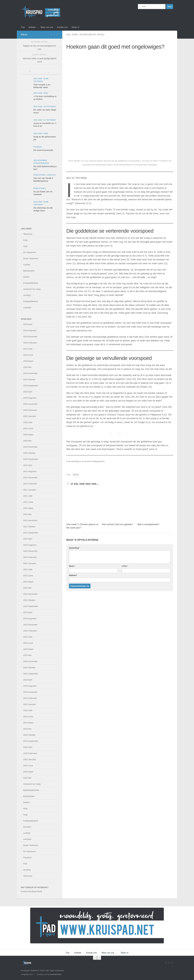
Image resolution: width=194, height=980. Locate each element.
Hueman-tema (56, 974)
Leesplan (51, 175)
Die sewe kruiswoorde (43, 150)
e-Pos (125, 566)
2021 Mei (27, 514)
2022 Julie (28, 569)
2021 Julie (28, 496)
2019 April (28, 324)
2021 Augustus (30, 471)
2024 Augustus (30, 686)
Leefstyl (27, 265)
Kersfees (27, 827)
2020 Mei (27, 441)
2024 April (28, 680)
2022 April (28, 539)
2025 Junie (38, 79)
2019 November (30, 373)
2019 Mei (27, 367)
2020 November (40, 160)
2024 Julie (28, 710)
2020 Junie (28, 428)
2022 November (30, 594)
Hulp (25, 246)
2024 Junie (28, 717)
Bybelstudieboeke (31, 790)
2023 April (28, 612)
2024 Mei (27, 729)
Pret (25, 864)
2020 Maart (28, 435)
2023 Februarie (30, 631)
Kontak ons (62, 27)
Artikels (32, 27)
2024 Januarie (30, 704)
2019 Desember (30, 337)
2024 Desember (30, 692)
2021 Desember (30, 477)
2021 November (30, 520)
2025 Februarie (30, 753)
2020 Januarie (30, 416)
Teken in (75, 27)
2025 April (28, 747)
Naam (72, 566)
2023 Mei (27, 655)
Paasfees (38, 147)
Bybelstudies (40, 175)
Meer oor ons (47, 27)
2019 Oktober (29, 379)
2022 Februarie (30, 557)
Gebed (26, 277)
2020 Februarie (30, 410)
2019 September (31, 386)
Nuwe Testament (31, 258)
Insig (46, 93)
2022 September (31, 606)
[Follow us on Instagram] (57, 35)
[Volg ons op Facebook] (51, 35)
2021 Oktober (29, 527)
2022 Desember (30, 551)
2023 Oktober (29, 667)
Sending (27, 295)
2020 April (28, 392)
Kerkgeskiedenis (41, 163)
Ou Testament (50, 107)
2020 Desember (30, 404)
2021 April (28, 465)
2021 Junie (72, 35)
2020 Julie (28, 422)
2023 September (31, 674)
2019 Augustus (30, 330)
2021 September (31, 533)
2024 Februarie (30, 698)
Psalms (76, 475)
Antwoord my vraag (92, 35)
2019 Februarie (30, 343)
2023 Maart (28, 649)
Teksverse (28, 234)
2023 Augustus (30, 618)
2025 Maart (28, 772)
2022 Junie (28, 576)
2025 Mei (27, 778)
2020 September (31, 459)
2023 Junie (28, 643)
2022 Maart (28, 582)
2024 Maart (28, 723)
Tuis (23, 27)
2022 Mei (27, 588)
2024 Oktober (29, 735)
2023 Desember (30, 625)
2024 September (31, 741)
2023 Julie (28, 637)
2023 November (30, 661)
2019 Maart (28, 361)
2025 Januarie (30, 759)
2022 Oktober (29, 600)
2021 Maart (28, 508)
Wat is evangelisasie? (148, 524)
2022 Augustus (30, 545)
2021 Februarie (30, 484)
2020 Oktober (29, 453)
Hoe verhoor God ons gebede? (117, 524)
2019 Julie (28, 349)
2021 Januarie (30, 490)
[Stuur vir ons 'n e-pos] (54, 35)
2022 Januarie (30, 563)
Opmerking (74, 548)
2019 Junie (38, 202)
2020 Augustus (30, 398)
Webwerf (73, 575)
